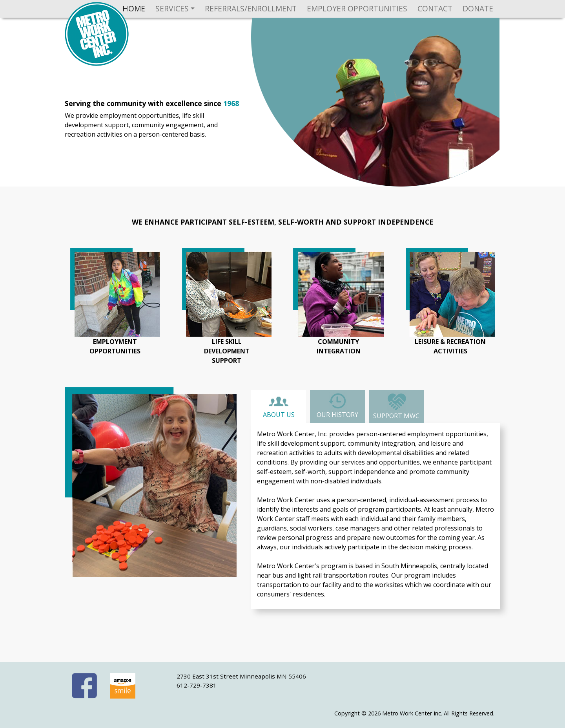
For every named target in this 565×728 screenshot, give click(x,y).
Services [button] (172, 8)
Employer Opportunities (357, 8)
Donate (478, 8)
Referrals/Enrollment (251, 8)
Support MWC (396, 406)
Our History (337, 405)
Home (134, 8)
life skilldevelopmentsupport (227, 351)
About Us (279, 407)
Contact (435, 8)
